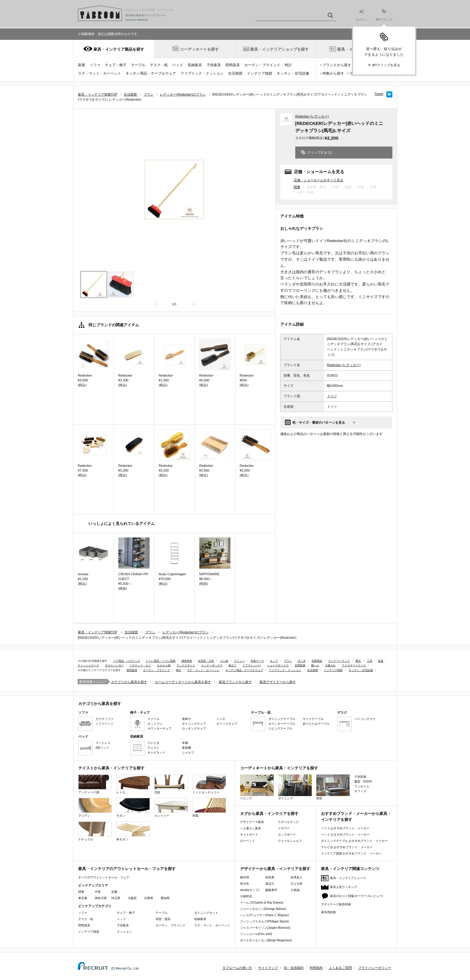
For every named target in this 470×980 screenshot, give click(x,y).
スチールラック (288, 822)
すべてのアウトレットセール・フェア (104, 877)
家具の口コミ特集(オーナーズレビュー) (357, 896)
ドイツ (332, 396)
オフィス (360, 791)
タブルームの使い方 (237, 968)
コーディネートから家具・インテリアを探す (279, 768)
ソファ (95, 65)
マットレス (103, 743)
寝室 (333, 787)
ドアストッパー (252, 665)
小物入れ (330, 665)
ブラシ (288, 661)
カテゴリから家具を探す (129, 682)
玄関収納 (300, 665)
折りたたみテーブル (316, 724)
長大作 (245, 884)
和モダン (133, 831)
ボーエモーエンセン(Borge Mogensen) (266, 940)
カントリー (171, 808)
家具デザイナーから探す (278, 682)
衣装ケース (257, 661)
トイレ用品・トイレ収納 (161, 661)
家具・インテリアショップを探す (280, 49)
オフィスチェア (227, 724)
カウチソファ (105, 719)
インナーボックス (212, 665)
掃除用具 (187, 661)
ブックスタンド (186, 665)
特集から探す (333, 73)
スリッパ (239, 661)
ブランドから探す (337, 65)
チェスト (153, 748)
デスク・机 (159, 65)
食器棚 (186, 748)
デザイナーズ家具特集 (336, 904)
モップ (274, 661)
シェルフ (188, 752)
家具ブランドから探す (235, 682)
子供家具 (214, 65)
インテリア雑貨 (260, 73)
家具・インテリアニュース (348, 878)
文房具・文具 (206, 661)
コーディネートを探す (199, 49)
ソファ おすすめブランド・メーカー (345, 828)
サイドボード (249, 835)
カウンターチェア (159, 728)
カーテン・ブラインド (262, 65)
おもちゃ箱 (164, 665)
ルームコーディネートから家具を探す (183, 682)
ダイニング (295, 787)
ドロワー (284, 828)
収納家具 (195, 65)
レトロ (133, 784)
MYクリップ (384, 15)
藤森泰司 (271, 890)
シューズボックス (278, 665)
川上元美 (296, 884)
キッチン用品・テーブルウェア (151, 73)
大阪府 (132, 898)
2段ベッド (103, 748)
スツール (153, 719)
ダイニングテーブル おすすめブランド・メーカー (354, 841)
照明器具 (233, 65)
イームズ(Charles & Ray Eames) (262, 903)
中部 (98, 892)
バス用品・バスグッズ (126, 661)
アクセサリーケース (354, 665)
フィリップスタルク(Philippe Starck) (265, 921)
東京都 (83, 898)
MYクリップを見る (386, 65)
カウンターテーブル (282, 724)
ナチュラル (95, 831)
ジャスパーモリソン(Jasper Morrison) (265, 928)
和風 (209, 808)
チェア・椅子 (116, 65)
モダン (133, 808)
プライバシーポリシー (375, 968)
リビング (257, 787)
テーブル (138, 65)
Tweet (379, 94)
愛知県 (165, 898)
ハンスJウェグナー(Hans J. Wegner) (265, 915)
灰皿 (381, 661)
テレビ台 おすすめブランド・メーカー (347, 847)
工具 (370, 661)
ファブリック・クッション (202, 73)
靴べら (315, 665)
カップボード (287, 835)
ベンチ (221, 719)
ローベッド (248, 841)
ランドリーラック (339, 661)
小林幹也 (246, 896)
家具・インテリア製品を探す (119, 49)
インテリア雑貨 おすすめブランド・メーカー (351, 853)
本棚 (185, 743)
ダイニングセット (206, 913)
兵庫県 (149, 898)
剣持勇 (270, 877)
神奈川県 (101, 898)
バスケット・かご (140, 665)
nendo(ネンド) (250, 890)
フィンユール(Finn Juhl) (256, 934)
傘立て (232, 665)
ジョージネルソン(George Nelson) (263, 909)
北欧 (171, 784)
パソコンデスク (365, 719)
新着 (82, 65)
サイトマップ (268, 968)
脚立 (358, 661)
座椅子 (186, 719)
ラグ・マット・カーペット (100, 73)
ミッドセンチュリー (209, 784)
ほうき (302, 661)
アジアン (95, 808)
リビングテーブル (280, 728)
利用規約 (316, 968)
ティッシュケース (88, 665)
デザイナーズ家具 (252, 822)
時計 (288, 65)
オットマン (155, 724)
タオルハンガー (114, 665)
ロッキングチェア (194, 728)
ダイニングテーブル (282, 719)
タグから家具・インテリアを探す (269, 814)
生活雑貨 (235, 73)
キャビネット (156, 752)
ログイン (361, 15)
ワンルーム (362, 786)
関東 (297, 187)
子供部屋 (360, 777)
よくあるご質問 (340, 968)
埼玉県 (116, 898)
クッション (124, 932)
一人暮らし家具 (251, 828)
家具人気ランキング (344, 887)
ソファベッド (105, 724)
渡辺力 (270, 884)
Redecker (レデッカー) (312, 116)
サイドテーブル (313, 719)
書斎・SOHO (363, 782)
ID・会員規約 (294, 968)
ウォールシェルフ (290, 841)
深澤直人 (296, 877)
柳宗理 (245, 877)
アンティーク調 (95, 784)
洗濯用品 (317, 661)
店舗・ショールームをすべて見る (318, 180)
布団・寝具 (163, 919)
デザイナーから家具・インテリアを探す (275, 869)
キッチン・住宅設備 (293, 73)
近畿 (114, 892)
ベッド (178, 65)
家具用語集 (329, 912)
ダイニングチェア (194, 724)
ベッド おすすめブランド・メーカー (345, 835)
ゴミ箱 (224, 661)
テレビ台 (153, 743)
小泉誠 (295, 890)
